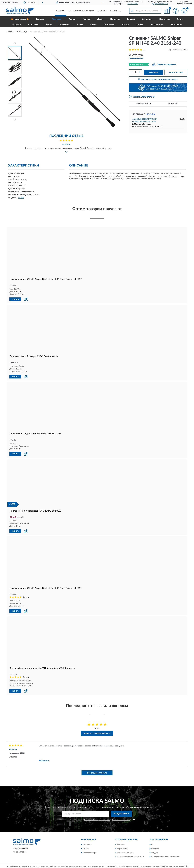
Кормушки (64, 24)
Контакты (115, 11)
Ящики (80, 24)
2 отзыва (26, 677)
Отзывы (102, 11)
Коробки (17, 24)
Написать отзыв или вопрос (97, 734)
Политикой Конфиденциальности (97, 820)
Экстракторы (157, 24)
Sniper (21, 198)
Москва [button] (150, 114)
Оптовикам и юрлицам (81, 11)
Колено (86, 19)
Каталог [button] (60, 11)
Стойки (140, 24)
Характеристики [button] (143, 104)
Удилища (57, 19)
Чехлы (48, 24)
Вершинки (147, 19)
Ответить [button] (44, 761)
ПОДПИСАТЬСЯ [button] (121, 814)
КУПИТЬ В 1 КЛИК (176, 72)
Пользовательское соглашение (131, 857)
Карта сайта (122, 849)
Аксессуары (176, 24)
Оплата (86, 849)
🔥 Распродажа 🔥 (20, 19)
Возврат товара (90, 853)
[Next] (15, 120)
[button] (160, 4)
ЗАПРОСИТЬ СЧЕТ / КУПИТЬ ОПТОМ (158, 79)
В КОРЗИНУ (153, 72)
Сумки (93, 24)
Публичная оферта (125, 853)
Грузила (131, 19)
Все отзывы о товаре (97, 773)
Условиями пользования (121, 820)
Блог (153, 845)
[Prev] (15, 43)
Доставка (87, 845)
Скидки (154, 853)
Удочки (72, 19)
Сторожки (33, 24)
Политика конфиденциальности (165, 857)
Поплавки (115, 19)
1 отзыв (26, 597)
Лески (100, 19)
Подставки (109, 24)
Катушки (41, 19)
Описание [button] (173, 104)
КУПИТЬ (15, 299)
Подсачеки (165, 19)
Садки (180, 19)
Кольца (125, 24)
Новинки (155, 849)
